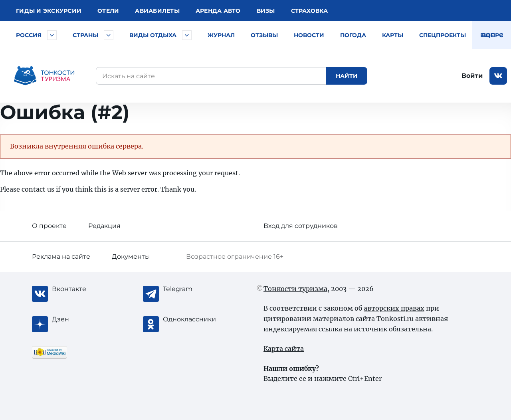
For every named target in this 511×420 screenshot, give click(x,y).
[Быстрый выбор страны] (109, 35)
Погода (353, 35)
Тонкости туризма (295, 289)
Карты (393, 35)
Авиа (157, 11)
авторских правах (394, 308)
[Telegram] (195, 289)
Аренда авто (218, 11)
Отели (108, 11)
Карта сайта (284, 349)
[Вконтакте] (84, 289)
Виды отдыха (153, 35)
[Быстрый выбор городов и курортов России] (52, 35)
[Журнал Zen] (84, 319)
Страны (85, 35)
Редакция (104, 226)
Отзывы (264, 35)
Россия (29, 35)
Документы (131, 257)
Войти (472, 76)
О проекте (49, 226)
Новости (309, 35)
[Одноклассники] (195, 319)
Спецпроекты (443, 35)
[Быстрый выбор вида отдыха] (187, 35)
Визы (266, 11)
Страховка (309, 11)
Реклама (61, 257)
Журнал (221, 35)
